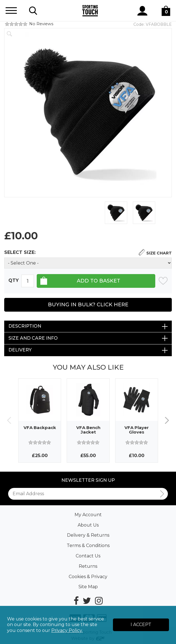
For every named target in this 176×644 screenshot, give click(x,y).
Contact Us (88, 556)
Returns (88, 566)
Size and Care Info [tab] (33, 338)
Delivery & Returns (88, 535)
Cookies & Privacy (88, 577)
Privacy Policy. (67, 630)
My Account (88, 515)
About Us (88, 525)
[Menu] (11, 11)
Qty (14, 281)
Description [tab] (25, 326)
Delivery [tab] (20, 350)
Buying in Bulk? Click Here (88, 305)
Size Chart (159, 253)
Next (167, 421)
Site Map (88, 587)
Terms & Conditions (88, 545)
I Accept (141, 625)
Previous (9, 421)
